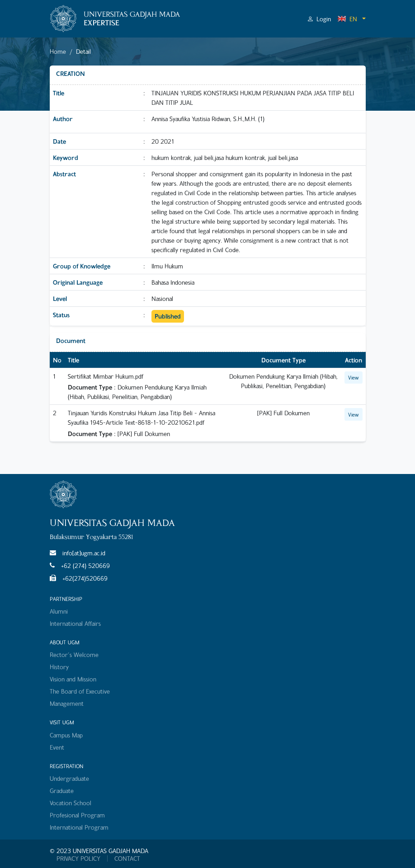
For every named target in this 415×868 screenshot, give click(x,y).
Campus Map (66, 735)
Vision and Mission (73, 679)
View (354, 377)
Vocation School (71, 803)
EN (347, 19)
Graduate (62, 791)
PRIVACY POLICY (78, 859)
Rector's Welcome (74, 655)
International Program (79, 827)
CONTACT (127, 859)
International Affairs (75, 623)
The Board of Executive (80, 691)
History (59, 667)
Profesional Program (77, 815)
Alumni (59, 611)
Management (67, 703)
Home (58, 51)
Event (57, 747)
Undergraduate (69, 778)
